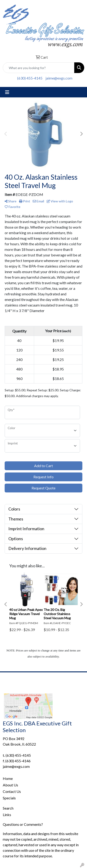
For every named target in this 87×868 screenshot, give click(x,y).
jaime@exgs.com (59, 78)
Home (8, 778)
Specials (9, 798)
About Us (10, 785)
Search (8, 808)
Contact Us (12, 791)
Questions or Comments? (23, 824)
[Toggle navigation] (7, 92)
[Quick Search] (39, 68)
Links (7, 815)
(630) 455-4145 (30, 78)
